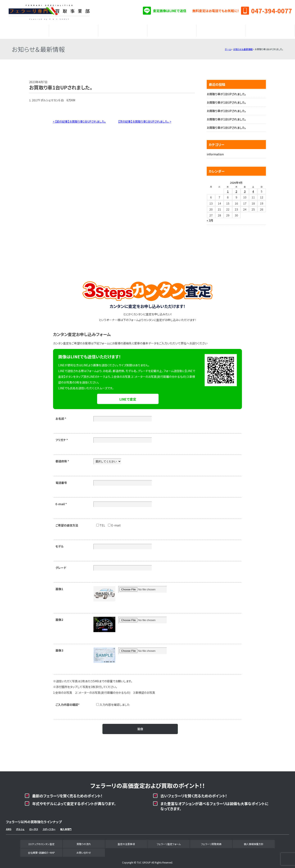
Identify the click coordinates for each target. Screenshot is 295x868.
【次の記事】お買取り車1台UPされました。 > (145, 119)
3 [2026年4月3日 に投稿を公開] (245, 189)
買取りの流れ (74, 30)
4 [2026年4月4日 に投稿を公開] (253, 189)
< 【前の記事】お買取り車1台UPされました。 (79, 119)
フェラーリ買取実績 (221, 30)
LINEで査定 (128, 397)
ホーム (228, 47)
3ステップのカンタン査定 (25, 30)
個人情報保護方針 (254, 842)
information (215, 152)
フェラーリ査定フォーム (172, 30)
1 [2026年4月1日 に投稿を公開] (228, 189)
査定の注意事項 (123, 30)
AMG (9, 827)
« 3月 (210, 218)
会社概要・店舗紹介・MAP (270, 30)
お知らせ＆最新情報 (243, 47)
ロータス (34, 827)
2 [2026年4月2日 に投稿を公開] (236, 189)
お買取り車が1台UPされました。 (226, 92)
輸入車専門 (66, 827)
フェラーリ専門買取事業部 (49, 12)
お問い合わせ (84, 850)
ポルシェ (20, 827)
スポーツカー (49, 827)
